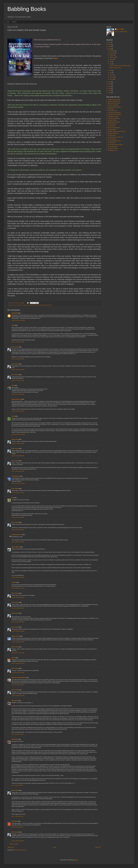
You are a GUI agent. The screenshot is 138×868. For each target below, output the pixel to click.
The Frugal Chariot (113, 147)
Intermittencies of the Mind (114, 114)
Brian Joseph (15, 347)
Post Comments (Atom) (20, 850)
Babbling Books (27, 9)
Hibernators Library (113, 111)
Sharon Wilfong (16, 547)
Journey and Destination (114, 118)
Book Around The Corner (114, 103)
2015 (110, 86)
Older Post (98, 847)
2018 (110, 49)
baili (13, 498)
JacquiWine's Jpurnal (113, 116)
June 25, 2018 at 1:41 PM (18, 588)
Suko (13, 385)
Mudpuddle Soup (112, 124)
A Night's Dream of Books (114, 99)
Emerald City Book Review (114, 107)
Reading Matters (112, 130)
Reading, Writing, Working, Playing (116, 131)
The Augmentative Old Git (114, 141)
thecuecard (15, 821)
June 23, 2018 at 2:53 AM (18, 342)
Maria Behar (15, 701)
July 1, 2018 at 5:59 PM (17, 785)
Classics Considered (113, 105)
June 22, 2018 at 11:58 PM (18, 320)
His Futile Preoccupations (114, 113)
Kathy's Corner (16, 636)
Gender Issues (26, 305)
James (13, 658)
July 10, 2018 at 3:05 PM (18, 841)
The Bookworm (16, 476)
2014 (110, 88)
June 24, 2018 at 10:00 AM (18, 484)
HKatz (13, 416)
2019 (110, 47)
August (111, 59)
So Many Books (112, 135)
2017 (110, 82)
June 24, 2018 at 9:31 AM (18, 471)
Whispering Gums (16, 399)
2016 (110, 84)
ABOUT (14, 22)
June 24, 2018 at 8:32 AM (18, 456)
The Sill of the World (113, 148)
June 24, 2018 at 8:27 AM (18, 444)
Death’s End (19, 305)
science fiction (33, 305)
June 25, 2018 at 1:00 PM (18, 577)
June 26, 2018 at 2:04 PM (18, 663)
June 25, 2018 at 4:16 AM (18, 517)
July (111, 62)
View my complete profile (121, 32)
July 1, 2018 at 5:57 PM (17, 734)
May (111, 71)
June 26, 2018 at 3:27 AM (18, 653)
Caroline (14, 582)
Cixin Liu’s (14, 305)
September (112, 57)
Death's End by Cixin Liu (115, 68)
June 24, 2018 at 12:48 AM (18, 434)
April (111, 73)
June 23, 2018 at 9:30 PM (18, 411)
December (112, 51)
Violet (13, 325)
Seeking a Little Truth (113, 133)
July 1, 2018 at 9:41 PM (17, 816)
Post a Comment (14, 844)
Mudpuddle (15, 313)
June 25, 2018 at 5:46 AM (18, 530)
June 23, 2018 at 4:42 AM (18, 359)
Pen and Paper (112, 126)
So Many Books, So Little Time (115, 137)
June (111, 64)
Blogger (76, 860)
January (112, 79)
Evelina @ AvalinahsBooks (19, 678)
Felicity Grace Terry (17, 535)
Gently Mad (111, 109)
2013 (110, 90)
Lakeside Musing (112, 120)
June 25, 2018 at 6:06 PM (18, 631)
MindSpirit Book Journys (114, 122)
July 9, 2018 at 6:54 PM (17, 827)
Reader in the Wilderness (114, 128)
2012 (110, 93)
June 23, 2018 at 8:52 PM (18, 394)
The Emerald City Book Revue (115, 145)
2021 (110, 42)
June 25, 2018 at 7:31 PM (18, 642)
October (112, 55)
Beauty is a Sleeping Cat (114, 101)
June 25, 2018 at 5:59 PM (18, 608)
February (112, 77)
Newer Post (11, 847)
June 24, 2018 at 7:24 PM (18, 493)
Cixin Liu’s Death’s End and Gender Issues (120, 66)
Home (8, 22)
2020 (110, 45)
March (111, 75)
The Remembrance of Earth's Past (44, 305)
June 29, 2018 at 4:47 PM (18, 685)
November (112, 53)
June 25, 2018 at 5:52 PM (18, 597)
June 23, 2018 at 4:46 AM (18, 370)
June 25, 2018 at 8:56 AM (18, 542)
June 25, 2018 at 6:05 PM (18, 622)
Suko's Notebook (112, 139)
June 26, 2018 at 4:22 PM (18, 673)
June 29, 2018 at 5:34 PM (18, 696)
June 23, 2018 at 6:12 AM (18, 380)
